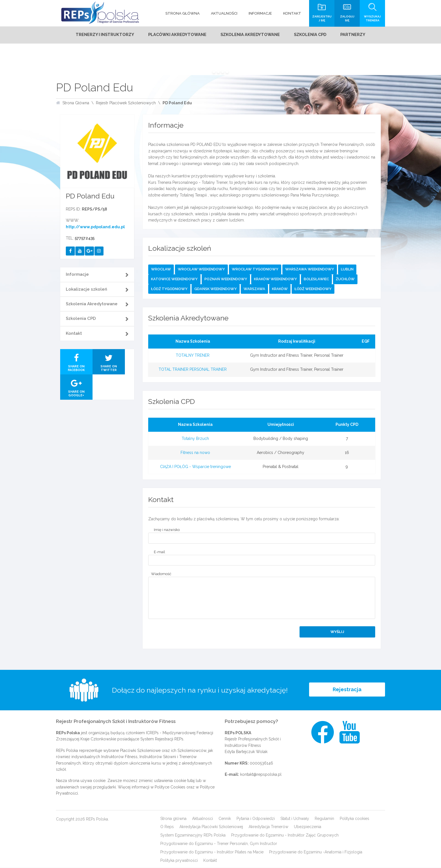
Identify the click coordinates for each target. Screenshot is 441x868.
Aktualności (202, 819)
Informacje (77, 275)
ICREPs (152, 733)
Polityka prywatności (179, 861)
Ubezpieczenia (308, 827)
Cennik (225, 819)
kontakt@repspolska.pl (261, 775)
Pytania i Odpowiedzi (256, 819)
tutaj (191, 781)
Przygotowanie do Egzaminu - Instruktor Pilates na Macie (212, 852)
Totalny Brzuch (195, 439)
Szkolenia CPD (81, 319)
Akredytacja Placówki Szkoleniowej (211, 827)
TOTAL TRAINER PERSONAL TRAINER (193, 369)
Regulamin (324, 819)
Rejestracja (347, 690)
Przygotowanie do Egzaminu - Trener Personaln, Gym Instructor (219, 844)
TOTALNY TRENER (193, 356)
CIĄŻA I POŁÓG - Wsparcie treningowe (195, 467)
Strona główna (173, 819)
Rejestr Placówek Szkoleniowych (126, 103)
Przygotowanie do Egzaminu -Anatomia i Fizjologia (316, 852)
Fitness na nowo (195, 453)
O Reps (167, 827)
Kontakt (74, 333)
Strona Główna (76, 103)
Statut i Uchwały (295, 819)
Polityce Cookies (170, 787)
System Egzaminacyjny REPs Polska (193, 835)
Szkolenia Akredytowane (92, 304)
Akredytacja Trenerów (268, 827)
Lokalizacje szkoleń (86, 289)
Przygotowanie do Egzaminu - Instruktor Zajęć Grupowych (285, 835)
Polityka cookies (355, 819)
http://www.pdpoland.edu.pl (95, 227)
